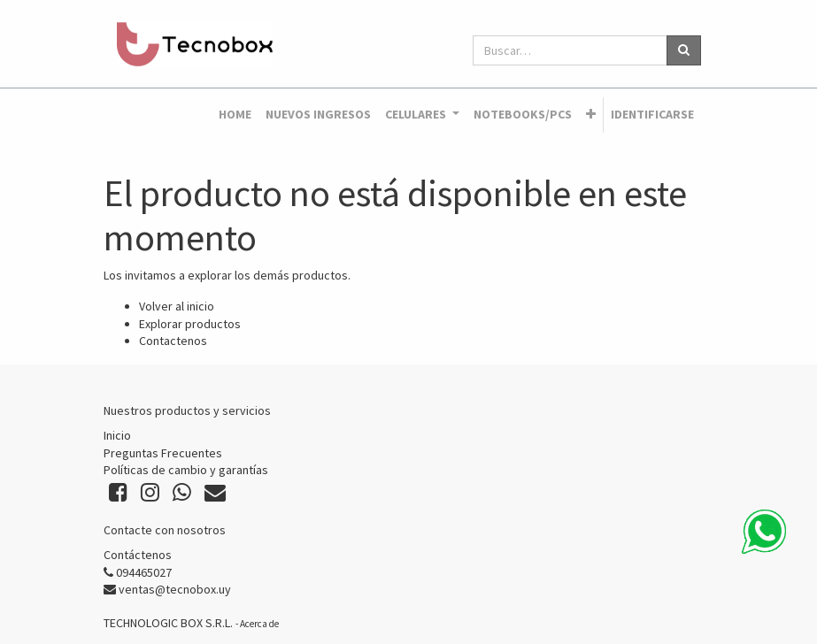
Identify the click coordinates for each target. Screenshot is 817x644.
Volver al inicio (177, 306)
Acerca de (259, 624)
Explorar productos (190, 324)
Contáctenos (138, 555)
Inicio (117, 435)
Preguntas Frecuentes (163, 453)
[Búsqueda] (684, 50)
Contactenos (173, 341)
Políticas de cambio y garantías (186, 470)
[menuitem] (235, 115)
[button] (591, 115)
